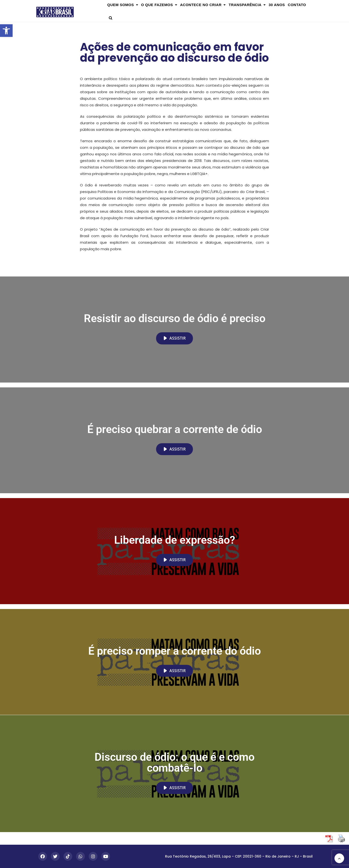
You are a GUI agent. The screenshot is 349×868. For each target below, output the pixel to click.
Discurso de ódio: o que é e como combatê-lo (174, 762)
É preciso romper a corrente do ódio (174, 651)
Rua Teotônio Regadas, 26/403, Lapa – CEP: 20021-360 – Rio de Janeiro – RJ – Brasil (239, 856)
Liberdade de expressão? (175, 540)
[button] (6, 31)
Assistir (174, 338)
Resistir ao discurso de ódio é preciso (175, 318)
